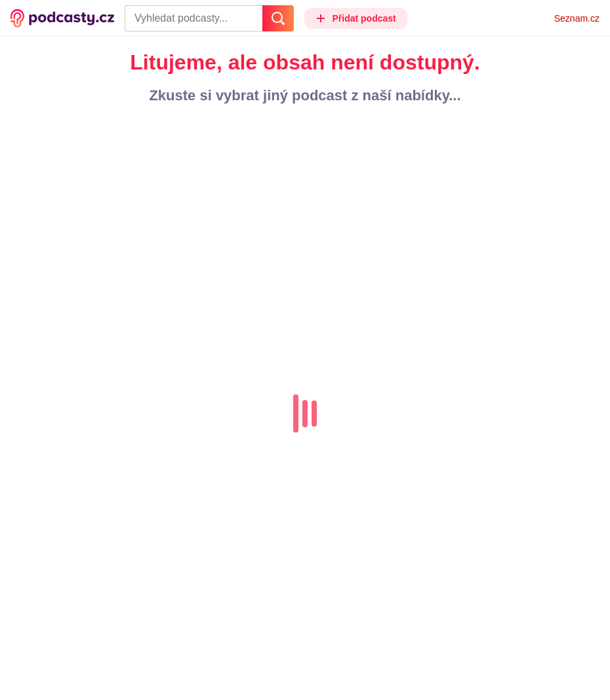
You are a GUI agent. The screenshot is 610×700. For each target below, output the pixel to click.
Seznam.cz (577, 18)
